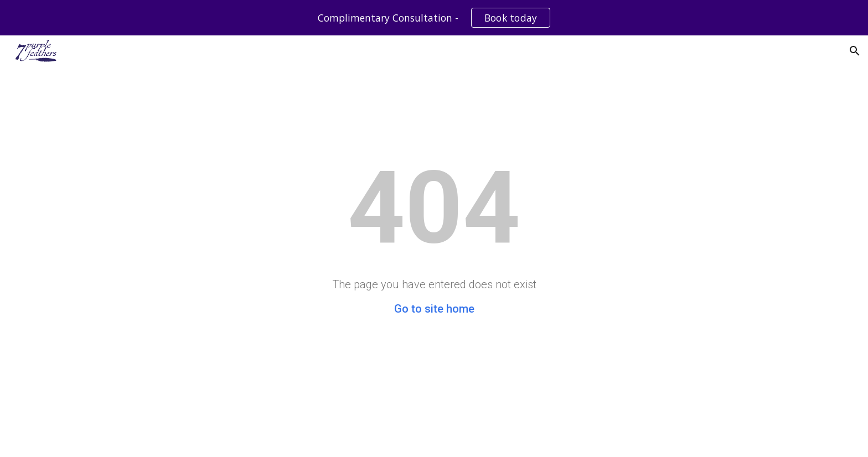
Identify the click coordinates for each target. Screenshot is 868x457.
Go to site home (434, 309)
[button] (855, 51)
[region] (434, 18)
